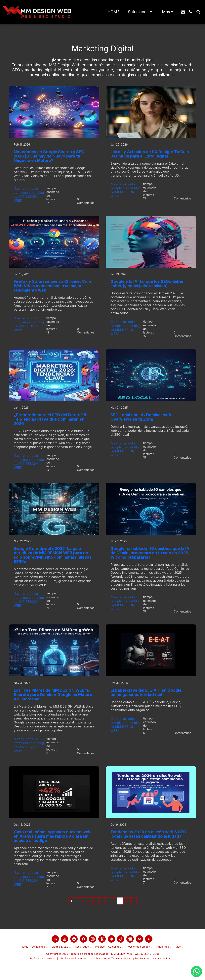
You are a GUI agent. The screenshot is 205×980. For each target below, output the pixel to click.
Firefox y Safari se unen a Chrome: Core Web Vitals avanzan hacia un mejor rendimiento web (53, 288)
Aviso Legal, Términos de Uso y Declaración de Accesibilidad (134, 971)
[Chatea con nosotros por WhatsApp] (196, 971)
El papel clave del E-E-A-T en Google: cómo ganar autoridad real (147, 701)
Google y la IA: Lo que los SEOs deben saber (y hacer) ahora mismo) (147, 286)
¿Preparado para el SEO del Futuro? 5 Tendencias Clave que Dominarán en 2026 (50, 424)
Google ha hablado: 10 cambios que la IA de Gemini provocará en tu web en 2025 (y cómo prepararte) (150, 560)
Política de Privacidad (75, 971)
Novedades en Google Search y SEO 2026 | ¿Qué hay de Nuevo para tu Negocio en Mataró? (49, 157)
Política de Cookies (42, 971)
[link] (55, 952)
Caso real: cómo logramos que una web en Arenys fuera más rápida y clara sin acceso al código (52, 847)
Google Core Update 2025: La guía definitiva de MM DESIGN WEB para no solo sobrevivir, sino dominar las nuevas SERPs (53, 562)
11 (127, 914)
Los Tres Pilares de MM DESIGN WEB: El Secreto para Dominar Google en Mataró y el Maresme (53, 703)
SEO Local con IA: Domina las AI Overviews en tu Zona (141, 422)
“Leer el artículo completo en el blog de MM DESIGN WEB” (29, 195)
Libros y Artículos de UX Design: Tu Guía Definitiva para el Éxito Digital (150, 154)
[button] (141, 12)
